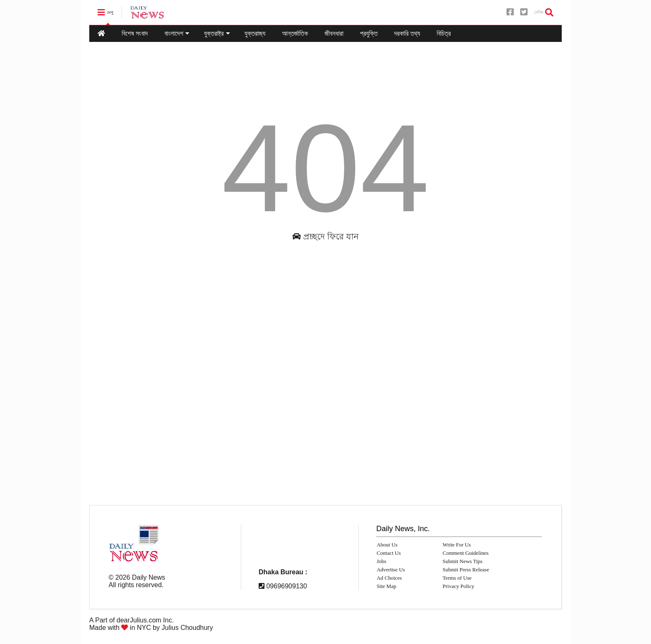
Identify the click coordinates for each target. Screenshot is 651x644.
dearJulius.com (139, 620)
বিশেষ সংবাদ (135, 33)
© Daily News (137, 577)
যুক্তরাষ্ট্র (217, 33)
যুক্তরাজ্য (255, 33)
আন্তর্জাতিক (295, 33)
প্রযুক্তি (369, 33)
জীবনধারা (334, 33)
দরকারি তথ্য (407, 33)
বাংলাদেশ (177, 33)
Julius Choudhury (187, 628)
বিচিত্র (444, 33)
